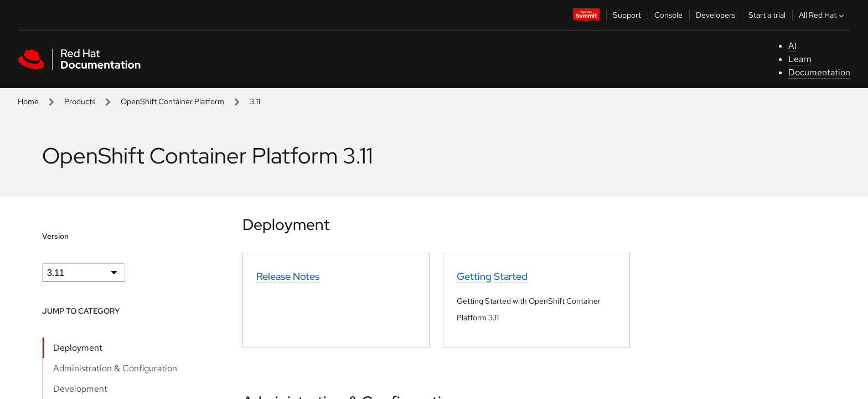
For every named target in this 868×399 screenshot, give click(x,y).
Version (55, 236)
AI (792, 46)
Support (627, 15)
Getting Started (492, 276)
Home (28, 101)
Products (80, 101)
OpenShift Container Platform (172, 101)
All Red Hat (823, 15)
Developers (715, 15)
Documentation (819, 72)
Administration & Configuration (115, 368)
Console (668, 15)
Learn (800, 59)
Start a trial (767, 15)
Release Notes (288, 276)
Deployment (78, 348)
